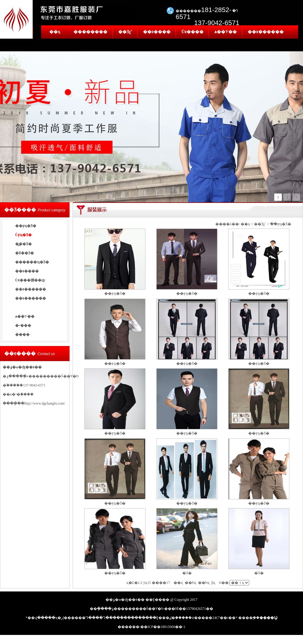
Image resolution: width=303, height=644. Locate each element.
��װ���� (157, 32)
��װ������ (266, 32)
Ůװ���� (192, 32)
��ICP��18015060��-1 (163, 627)
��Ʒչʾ (125, 32)
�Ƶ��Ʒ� (24, 253)
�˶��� (23, 325)
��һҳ (204, 583)
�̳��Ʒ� (23, 244)
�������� (90, 32)
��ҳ (55, 32)
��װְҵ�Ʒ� (26, 226)
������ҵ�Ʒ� (32, 262)
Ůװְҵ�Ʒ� (23, 235)
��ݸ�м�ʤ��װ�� (22, 367)
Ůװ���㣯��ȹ (30, 280)
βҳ (213, 583)
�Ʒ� (187, 573)
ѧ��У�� (226, 32)
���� (22, 335)
